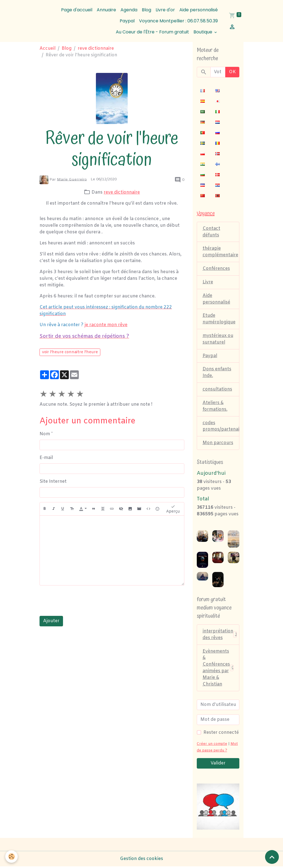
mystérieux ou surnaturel (218, 340)
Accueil (48, 48)
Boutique (203, 32)
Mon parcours (218, 444)
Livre (208, 282)
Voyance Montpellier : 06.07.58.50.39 (178, 21)
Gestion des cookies (141, 860)
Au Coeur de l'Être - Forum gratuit (152, 32)
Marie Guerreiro (72, 179)
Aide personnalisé (199, 10)
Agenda (129, 10)
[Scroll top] (272, 857)
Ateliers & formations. (215, 407)
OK (232, 72)
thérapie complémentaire (220, 252)
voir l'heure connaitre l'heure (70, 352)
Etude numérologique (219, 319)
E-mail (46, 458)
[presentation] (82, 601)
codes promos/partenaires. (221, 427)
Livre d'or (165, 10)
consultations (217, 390)
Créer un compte (212, 745)
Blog (146, 10)
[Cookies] (12, 857)
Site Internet (53, 482)
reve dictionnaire (96, 48)
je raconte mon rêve (106, 325)
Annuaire (106, 10)
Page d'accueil (77, 10)
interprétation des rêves (220, 636)
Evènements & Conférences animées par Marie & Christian (218, 669)
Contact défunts (211, 232)
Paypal (127, 21)
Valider (218, 765)
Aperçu (173, 509)
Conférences (216, 269)
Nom (45, 434)
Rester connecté (221, 734)
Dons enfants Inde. (217, 373)
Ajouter (51, 621)
